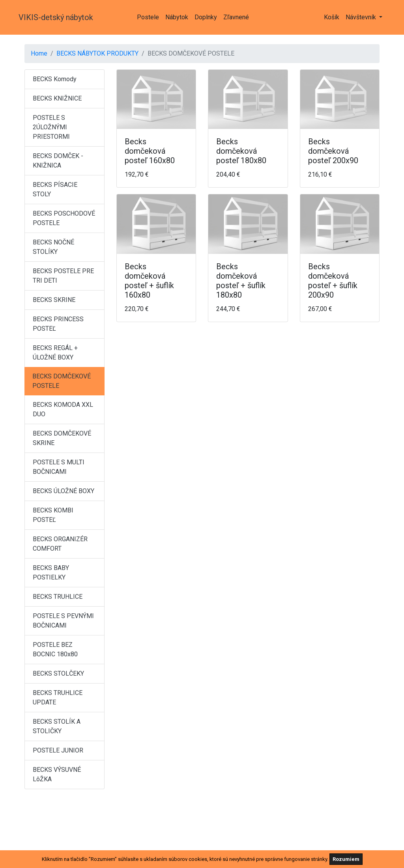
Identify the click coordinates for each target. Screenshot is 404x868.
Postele (148, 17)
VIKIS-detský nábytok (56, 17)
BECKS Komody (55, 79)
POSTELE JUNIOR (58, 750)
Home (39, 53)
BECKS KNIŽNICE (57, 98)
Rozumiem (346, 859)
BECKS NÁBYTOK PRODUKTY (97, 53)
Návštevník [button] (362, 17)
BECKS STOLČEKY (58, 673)
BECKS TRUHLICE (58, 597)
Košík (332, 17)
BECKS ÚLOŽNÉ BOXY (64, 491)
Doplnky (206, 17)
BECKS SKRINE (54, 300)
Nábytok (177, 17)
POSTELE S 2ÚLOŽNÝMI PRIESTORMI (51, 127)
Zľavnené (236, 17)
